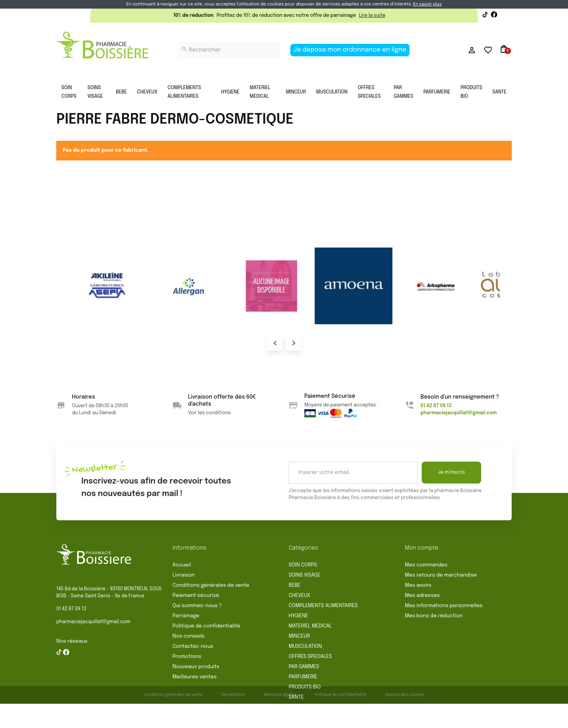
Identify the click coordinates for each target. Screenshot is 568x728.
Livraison (184, 575)
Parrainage (186, 616)
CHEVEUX (147, 92)
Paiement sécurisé (196, 596)
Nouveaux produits (196, 667)
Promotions (187, 657)
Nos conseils (189, 636)
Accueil (182, 565)
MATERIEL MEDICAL (260, 92)
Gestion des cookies (404, 719)
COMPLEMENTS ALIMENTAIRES (184, 92)
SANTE (500, 92)
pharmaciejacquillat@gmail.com (93, 622)
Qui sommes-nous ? (197, 606)
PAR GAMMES (403, 92)
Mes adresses (422, 596)
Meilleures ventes (195, 677)
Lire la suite (372, 16)
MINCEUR (296, 92)
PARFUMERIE (437, 92)
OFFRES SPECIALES (369, 92)
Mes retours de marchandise (441, 575)
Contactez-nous (193, 646)
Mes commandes (426, 565)
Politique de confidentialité (206, 626)
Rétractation (233, 719)
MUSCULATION (332, 92)
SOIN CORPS (69, 92)
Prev (275, 343)
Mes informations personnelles (444, 606)
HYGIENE (230, 92)
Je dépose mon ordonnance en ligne (350, 50)
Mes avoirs (418, 585)
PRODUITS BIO (471, 92)
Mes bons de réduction (434, 616)
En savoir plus (427, 4)
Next (293, 343)
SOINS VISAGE (95, 92)
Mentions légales (280, 719)
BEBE (121, 92)
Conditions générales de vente (211, 585)
